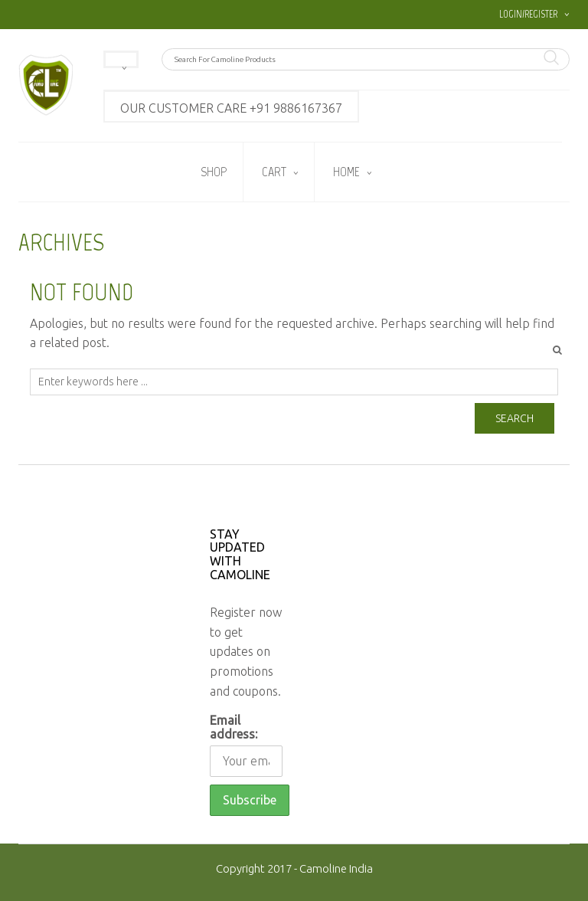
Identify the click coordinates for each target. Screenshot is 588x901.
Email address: (234, 727)
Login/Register (528, 14)
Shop (214, 172)
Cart (274, 172)
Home (346, 172)
